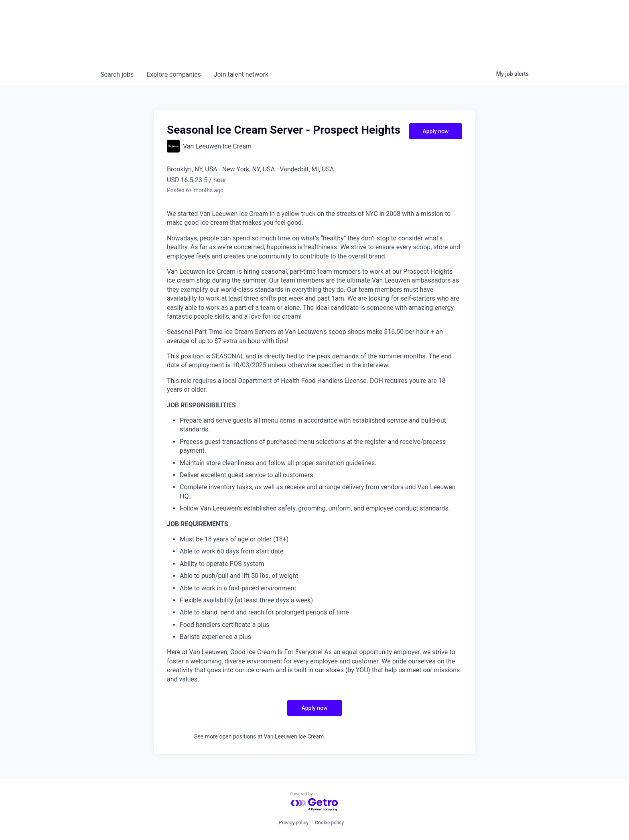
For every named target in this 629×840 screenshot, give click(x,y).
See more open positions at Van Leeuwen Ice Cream (259, 736)
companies (173, 74)
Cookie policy (329, 823)
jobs (117, 74)
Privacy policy (294, 823)
